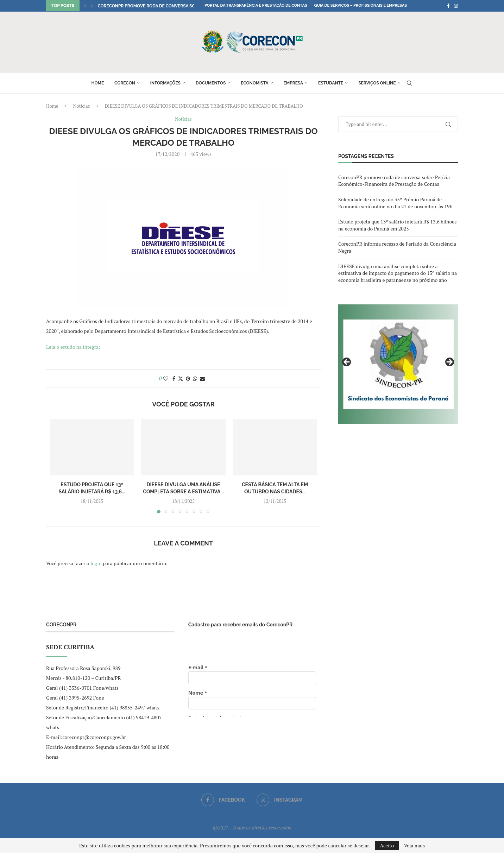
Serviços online (377, 83)
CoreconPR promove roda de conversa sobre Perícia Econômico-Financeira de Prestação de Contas (394, 181)
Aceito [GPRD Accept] (387, 845)
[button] (85, 6)
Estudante (331, 83)
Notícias (81, 106)
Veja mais (414, 846)
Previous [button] (347, 362)
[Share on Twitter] (181, 378)
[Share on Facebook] (174, 378)
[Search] (409, 83)
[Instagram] (456, 6)
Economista (254, 83)
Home (97, 83)
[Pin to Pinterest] (188, 378)
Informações (165, 83)
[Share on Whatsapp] (195, 378)
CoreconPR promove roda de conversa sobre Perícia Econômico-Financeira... (187, 6)
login (96, 563)
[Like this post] (166, 378)
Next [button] (449, 362)
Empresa (294, 83)
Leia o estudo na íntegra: (74, 347)
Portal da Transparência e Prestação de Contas (256, 5)
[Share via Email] (202, 378)
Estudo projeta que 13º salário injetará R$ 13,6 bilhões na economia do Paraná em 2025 (397, 225)
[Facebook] (448, 6)
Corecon (125, 83)
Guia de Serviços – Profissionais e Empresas (360, 5)
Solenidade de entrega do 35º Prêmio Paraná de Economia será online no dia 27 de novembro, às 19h (395, 203)
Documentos (211, 83)
